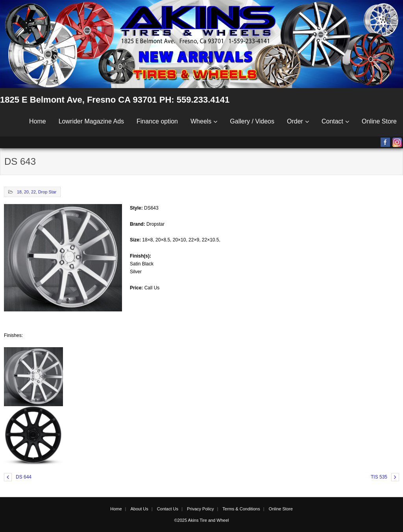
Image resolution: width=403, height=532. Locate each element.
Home (38, 121)
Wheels (201, 121)
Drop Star (47, 192)
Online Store (379, 121)
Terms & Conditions (241, 509)
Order (295, 121)
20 (26, 192)
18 (19, 192)
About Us (139, 509)
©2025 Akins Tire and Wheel (202, 520)
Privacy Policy (200, 509)
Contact (332, 121)
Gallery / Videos (252, 121)
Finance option (157, 121)
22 (33, 192)
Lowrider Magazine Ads (91, 121)
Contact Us (168, 509)
